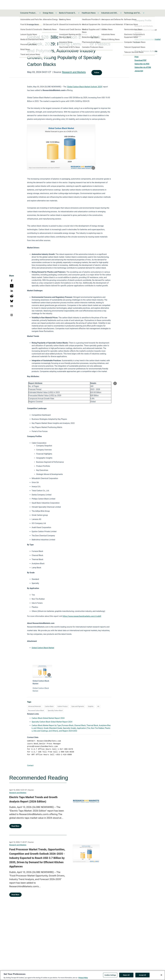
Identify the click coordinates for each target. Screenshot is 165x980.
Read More (15, 826)
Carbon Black (49, 706)
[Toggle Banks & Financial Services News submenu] (79, 13)
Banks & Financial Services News (68, 13)
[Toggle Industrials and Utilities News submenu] (121, 13)
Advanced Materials (35, 706)
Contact (30, 765)
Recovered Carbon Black (36, 711)
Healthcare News (89, 13)
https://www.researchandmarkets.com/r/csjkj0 (82, 616)
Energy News (48, 13)
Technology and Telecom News (132, 13)
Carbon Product (63, 706)
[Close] (161, 975)
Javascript (139, 71)
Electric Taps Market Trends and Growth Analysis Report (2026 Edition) (33, 799)
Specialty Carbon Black (55, 711)
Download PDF (141, 60)
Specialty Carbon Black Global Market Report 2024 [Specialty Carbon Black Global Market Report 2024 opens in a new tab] (52, 722)
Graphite (91, 706)
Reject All (126, 975)
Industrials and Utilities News (110, 13)
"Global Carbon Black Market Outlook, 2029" (85, 87)
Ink (98, 706)
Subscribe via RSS (142, 64)
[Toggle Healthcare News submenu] (98, 13)
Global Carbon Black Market (43, 648)
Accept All (142, 975)
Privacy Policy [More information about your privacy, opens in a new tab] (83, 978)
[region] (82, 975)
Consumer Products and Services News (29, 13)
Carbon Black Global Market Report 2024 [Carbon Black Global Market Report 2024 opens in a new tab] (48, 718)
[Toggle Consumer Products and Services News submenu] (40, 13)
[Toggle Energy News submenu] (56, 13)
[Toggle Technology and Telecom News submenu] (144, 13)
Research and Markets (74, 72)
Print (136, 57)
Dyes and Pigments (78, 706)
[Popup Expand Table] (115, 383)
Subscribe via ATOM (143, 67)
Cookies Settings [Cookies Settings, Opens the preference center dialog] (110, 975)
